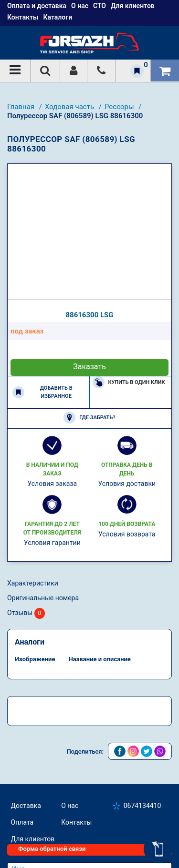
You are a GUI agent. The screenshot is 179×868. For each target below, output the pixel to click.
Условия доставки (127, 484)
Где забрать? (89, 418)
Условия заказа (52, 484)
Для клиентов (33, 839)
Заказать (89, 367)
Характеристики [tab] (33, 583)
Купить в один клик (129, 382)
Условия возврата (127, 534)
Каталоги (58, 17)
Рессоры (120, 107)
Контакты (23, 17)
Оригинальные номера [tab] (43, 598)
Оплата (22, 822)
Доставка (26, 806)
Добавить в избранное (42, 392)
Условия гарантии (52, 543)
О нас (70, 806)
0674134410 (142, 806)
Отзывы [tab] (26, 613)
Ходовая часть (70, 107)
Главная (22, 107)
